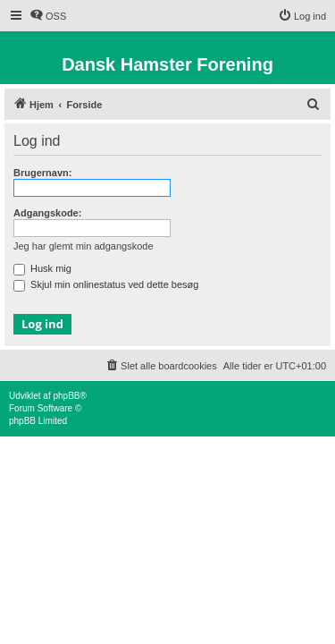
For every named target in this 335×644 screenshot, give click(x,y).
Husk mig (42, 268)
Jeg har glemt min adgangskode (84, 246)
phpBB (66, 396)
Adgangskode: (47, 213)
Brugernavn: (42, 173)
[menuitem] (48, 16)
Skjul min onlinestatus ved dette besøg (106, 284)
